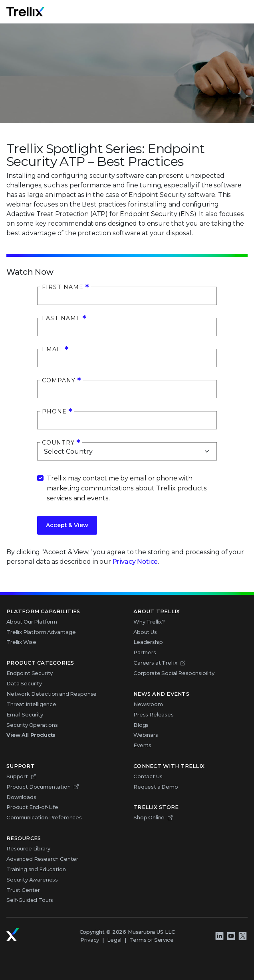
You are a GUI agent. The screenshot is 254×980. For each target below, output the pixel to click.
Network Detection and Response (52, 694)
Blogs (141, 725)
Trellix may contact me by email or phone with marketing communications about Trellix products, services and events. (127, 488)
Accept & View (67, 525)
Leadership (148, 642)
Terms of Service (151, 940)
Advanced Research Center (42, 859)
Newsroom (148, 704)
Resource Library (28, 848)
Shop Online (149, 817)
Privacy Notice (135, 562)
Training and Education (36, 869)
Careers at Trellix (155, 663)
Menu (247, 12)
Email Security (25, 714)
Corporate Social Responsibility (174, 673)
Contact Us (148, 776)
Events (142, 745)
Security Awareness (32, 880)
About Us (145, 632)
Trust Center (23, 890)
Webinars (146, 735)
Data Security (24, 683)
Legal (114, 940)
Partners (145, 652)
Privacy (90, 940)
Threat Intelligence (31, 704)
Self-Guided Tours (30, 900)
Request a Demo (156, 787)
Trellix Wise (21, 642)
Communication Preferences (44, 817)
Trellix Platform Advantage (41, 632)
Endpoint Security (30, 673)
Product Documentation (39, 787)
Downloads (21, 797)
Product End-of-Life (32, 807)
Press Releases (154, 714)
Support (17, 776)
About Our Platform (32, 622)
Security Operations (32, 725)
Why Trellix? (149, 622)
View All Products (31, 735)
